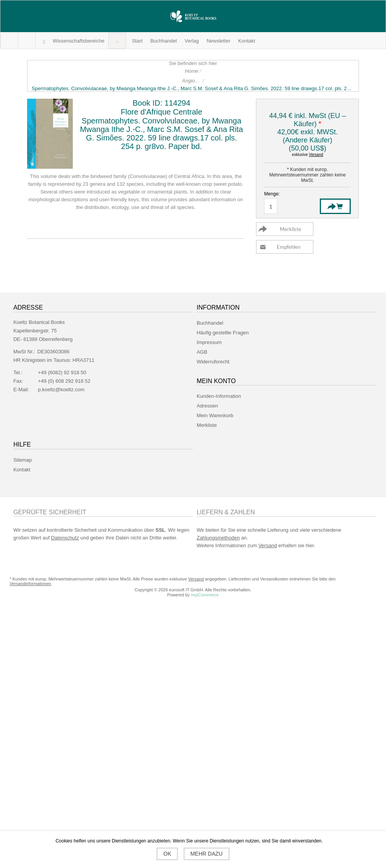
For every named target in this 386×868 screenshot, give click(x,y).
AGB (202, 352)
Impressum (209, 342)
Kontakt (22, 470)
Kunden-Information (219, 396)
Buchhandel (210, 323)
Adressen (207, 406)
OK (167, 854)
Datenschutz (65, 538)
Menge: (272, 194)
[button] (79, 41)
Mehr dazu (207, 854)
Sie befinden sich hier (193, 63)
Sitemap (22, 460)
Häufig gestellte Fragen (223, 333)
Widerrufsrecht (213, 362)
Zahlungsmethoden (218, 538)
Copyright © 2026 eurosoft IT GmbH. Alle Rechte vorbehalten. (193, 590)
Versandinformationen (30, 584)
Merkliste (207, 425)
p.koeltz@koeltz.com (61, 389)
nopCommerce (205, 595)
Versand (316, 155)
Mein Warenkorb (27, 41)
